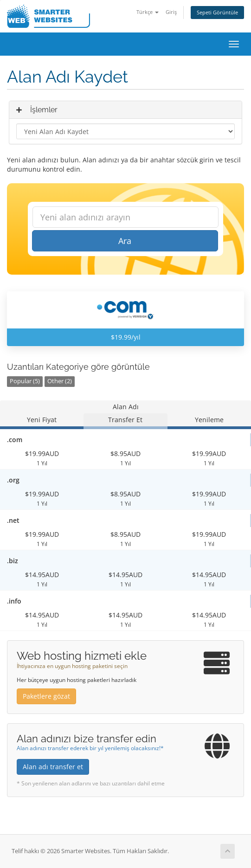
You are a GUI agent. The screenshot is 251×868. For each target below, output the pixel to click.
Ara (125, 241)
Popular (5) (25, 381)
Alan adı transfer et (53, 767)
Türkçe (148, 12)
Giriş (171, 12)
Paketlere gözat (46, 696)
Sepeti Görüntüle (217, 12)
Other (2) (60, 381)
